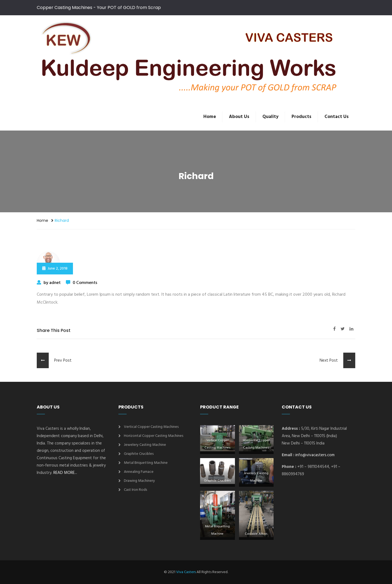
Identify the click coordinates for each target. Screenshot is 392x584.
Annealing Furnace (139, 472)
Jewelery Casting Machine (145, 445)
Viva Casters (186, 572)
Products (301, 117)
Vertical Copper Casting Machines (151, 427)
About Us (239, 117)
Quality (270, 117)
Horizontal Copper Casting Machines (154, 436)
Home (210, 117)
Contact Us (337, 117)
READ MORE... (65, 473)
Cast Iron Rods (135, 490)
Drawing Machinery (139, 481)
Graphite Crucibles (139, 454)
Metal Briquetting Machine (146, 463)
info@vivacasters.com (315, 455)
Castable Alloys (256, 534)
